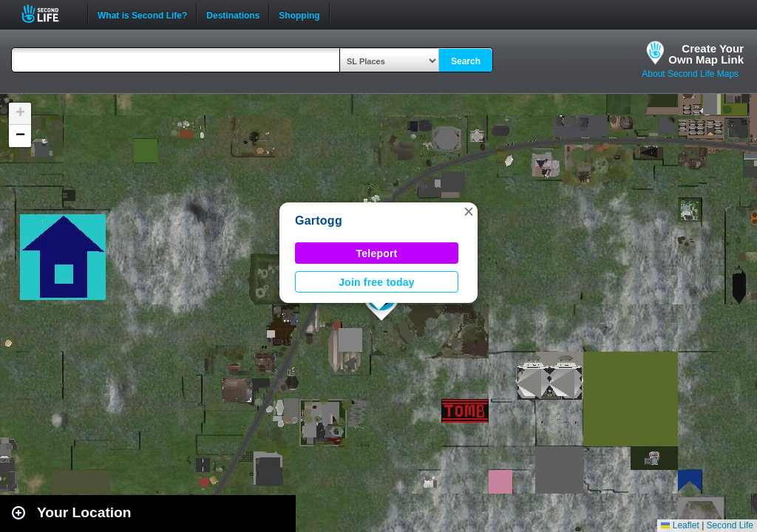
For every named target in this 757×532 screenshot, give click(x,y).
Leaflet (680, 525)
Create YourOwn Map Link (706, 54)
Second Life (48, 14)
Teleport (377, 253)
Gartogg (319, 221)
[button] (469, 211)
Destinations (233, 14)
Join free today (377, 282)
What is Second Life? (142, 14)
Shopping (299, 14)
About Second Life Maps (690, 74)
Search (466, 61)
